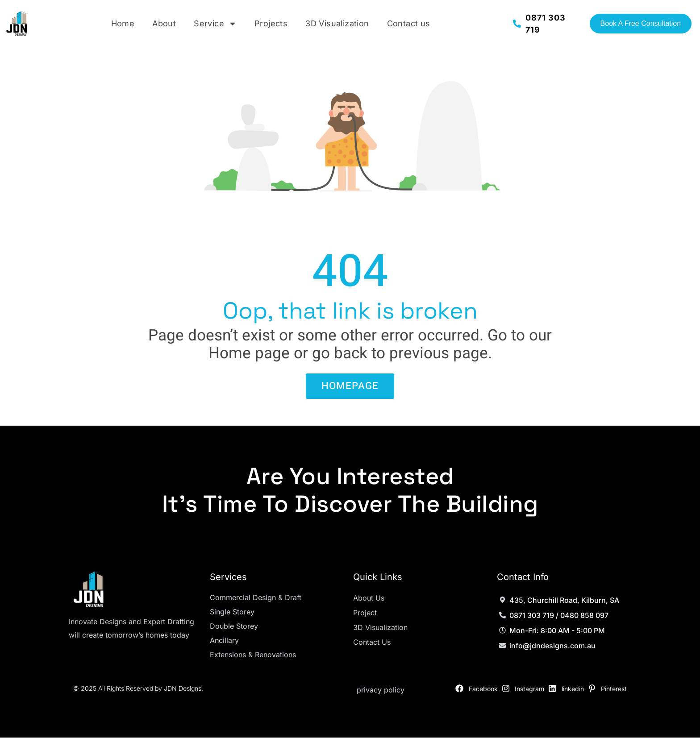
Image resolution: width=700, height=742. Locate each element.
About (164, 23)
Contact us (409, 23)
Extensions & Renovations (253, 659)
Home (123, 23)
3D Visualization (337, 23)
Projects (271, 23)
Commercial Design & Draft (256, 602)
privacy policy (381, 694)
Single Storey (232, 616)
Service (215, 24)
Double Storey (234, 630)
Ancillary (224, 645)
